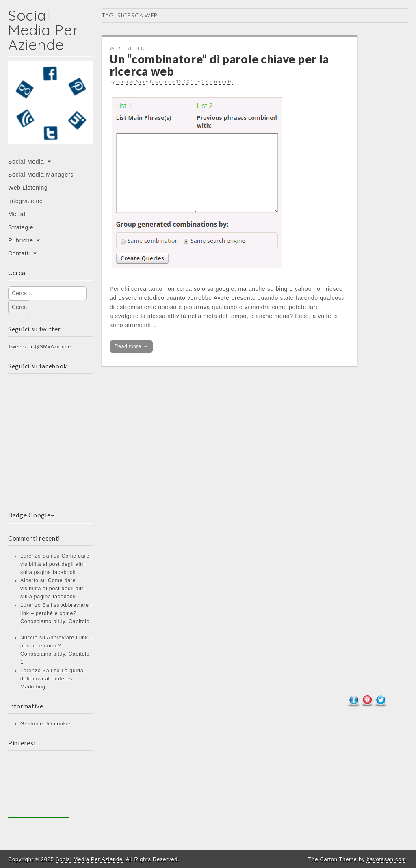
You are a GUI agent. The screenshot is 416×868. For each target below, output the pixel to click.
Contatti (19, 253)
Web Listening (28, 188)
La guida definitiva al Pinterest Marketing (52, 679)
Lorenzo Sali (130, 81)
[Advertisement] (39, 787)
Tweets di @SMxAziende (40, 347)
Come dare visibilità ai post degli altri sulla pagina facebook (55, 564)
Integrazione (25, 201)
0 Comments (217, 81)
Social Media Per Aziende (43, 30)
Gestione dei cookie (45, 724)
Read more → (131, 346)
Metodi (17, 214)
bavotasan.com (386, 859)
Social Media (26, 162)
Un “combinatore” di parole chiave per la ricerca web (219, 65)
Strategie (21, 227)
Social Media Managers (41, 175)
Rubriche (21, 240)
